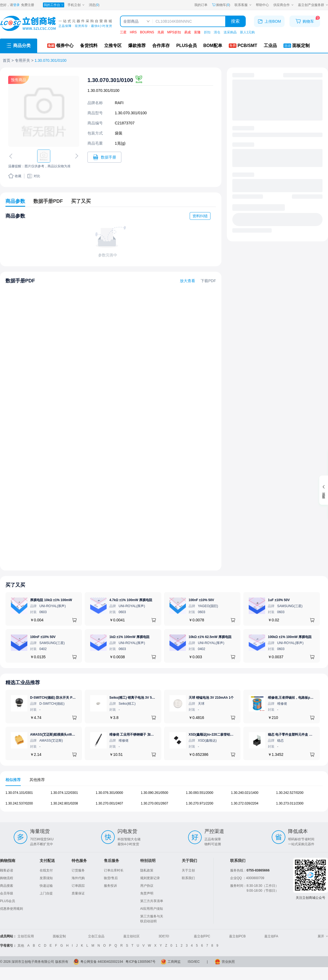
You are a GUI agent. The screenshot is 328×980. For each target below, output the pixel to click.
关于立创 (188, 870)
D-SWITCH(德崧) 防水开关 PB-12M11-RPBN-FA (66, 698)
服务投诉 (110, 886)
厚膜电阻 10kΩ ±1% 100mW (51, 600)
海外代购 (78, 878)
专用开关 (22, 60)
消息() (94, 5)
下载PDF (208, 281)
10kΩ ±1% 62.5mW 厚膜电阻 (210, 637)
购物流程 (7, 878)
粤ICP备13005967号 (140, 962)
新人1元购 (248, 32)
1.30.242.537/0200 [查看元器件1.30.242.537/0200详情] (19, 803)
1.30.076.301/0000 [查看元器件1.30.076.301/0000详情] (109, 793)
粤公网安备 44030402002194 (102, 962)
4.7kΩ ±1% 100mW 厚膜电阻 (131, 600)
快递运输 (46, 886)
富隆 (197, 32)
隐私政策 (147, 870)
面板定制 (59, 936)
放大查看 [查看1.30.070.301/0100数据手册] (188, 281)
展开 (323, 936)
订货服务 (78, 870)
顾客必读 (7, 870)
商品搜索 (7, 886)
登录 (16, 5)
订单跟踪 (78, 886)
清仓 (217, 32)
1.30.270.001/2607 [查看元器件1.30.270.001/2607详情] (154, 803)
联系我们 (188, 878)
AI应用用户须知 (152, 909)
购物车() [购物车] (221, 5)
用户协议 (147, 886)
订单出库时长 (114, 870)
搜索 (235, 21)
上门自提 (46, 893)
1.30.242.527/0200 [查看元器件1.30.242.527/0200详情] (290, 793)
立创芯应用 (26, 936)
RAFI (119, 103)
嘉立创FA (271, 936)
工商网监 (174, 962)
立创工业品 (96, 936)
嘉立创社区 (131, 936)
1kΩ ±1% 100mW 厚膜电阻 (129, 637)
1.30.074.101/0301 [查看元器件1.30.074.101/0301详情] (19, 793)
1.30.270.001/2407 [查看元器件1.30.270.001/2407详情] (109, 803)
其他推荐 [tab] (37, 780)
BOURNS (147, 32)
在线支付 (46, 870)
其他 (21, 946)
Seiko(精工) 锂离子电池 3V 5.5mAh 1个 (139, 698)
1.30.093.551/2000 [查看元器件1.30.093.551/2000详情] (200, 793)
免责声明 (147, 893)
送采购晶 (230, 32)
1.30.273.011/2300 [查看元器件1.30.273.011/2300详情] (290, 803)
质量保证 (78, 893)
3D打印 (164, 936)
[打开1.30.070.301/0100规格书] (104, 157)
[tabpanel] (164, 801)
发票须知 (46, 878)
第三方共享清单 (152, 901)
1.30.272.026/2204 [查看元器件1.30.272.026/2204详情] (245, 803)
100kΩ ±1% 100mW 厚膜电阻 (290, 637)
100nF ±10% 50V (201, 600)
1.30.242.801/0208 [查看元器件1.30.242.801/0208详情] (64, 803)
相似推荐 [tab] (13, 780)
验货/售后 (111, 878)
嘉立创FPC (202, 936)
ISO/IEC (194, 962)
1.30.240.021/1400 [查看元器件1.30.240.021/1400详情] (245, 793)
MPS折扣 (174, 32)
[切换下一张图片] (76, 156)
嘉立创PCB (237, 936)
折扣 (207, 32)
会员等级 (7, 893)
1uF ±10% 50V (279, 600)
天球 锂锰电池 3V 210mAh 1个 (211, 698)
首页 (7, 60)
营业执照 (228, 962)
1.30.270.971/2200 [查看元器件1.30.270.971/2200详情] (200, 803)
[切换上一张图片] (12, 156)
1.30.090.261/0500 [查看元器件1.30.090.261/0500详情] (154, 793)
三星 (123, 32)
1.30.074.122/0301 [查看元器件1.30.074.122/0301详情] (64, 793)
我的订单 (201, 5)
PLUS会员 (8, 901)
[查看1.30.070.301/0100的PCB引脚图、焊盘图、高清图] (44, 111)
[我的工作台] (54, 5)
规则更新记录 (150, 878)
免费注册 (28, 5)
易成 (188, 32)
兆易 (161, 32)
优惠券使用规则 (11, 909)
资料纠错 (200, 216)
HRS (133, 32)
